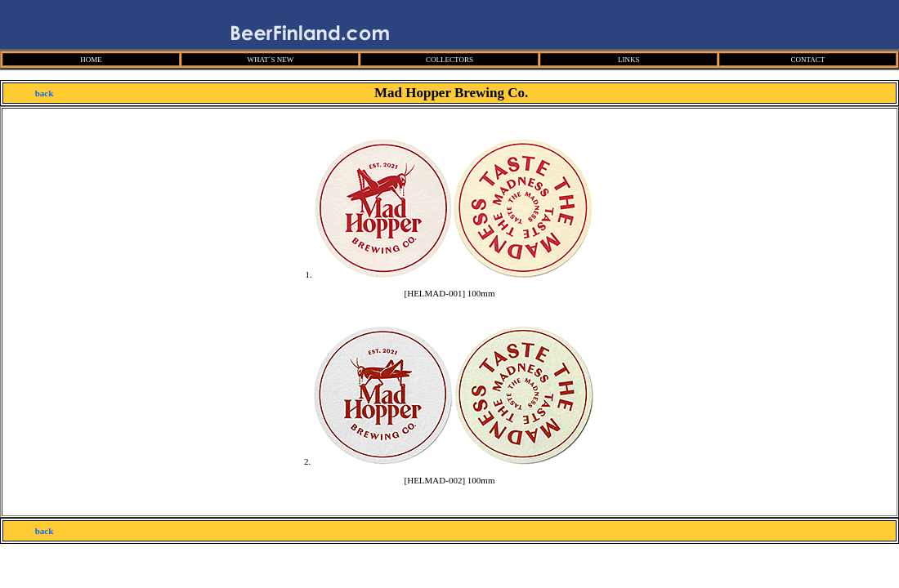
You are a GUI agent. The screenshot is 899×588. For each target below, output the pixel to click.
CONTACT (807, 60)
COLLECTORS (449, 60)
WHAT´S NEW (270, 60)
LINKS (629, 60)
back (45, 93)
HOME (91, 60)
